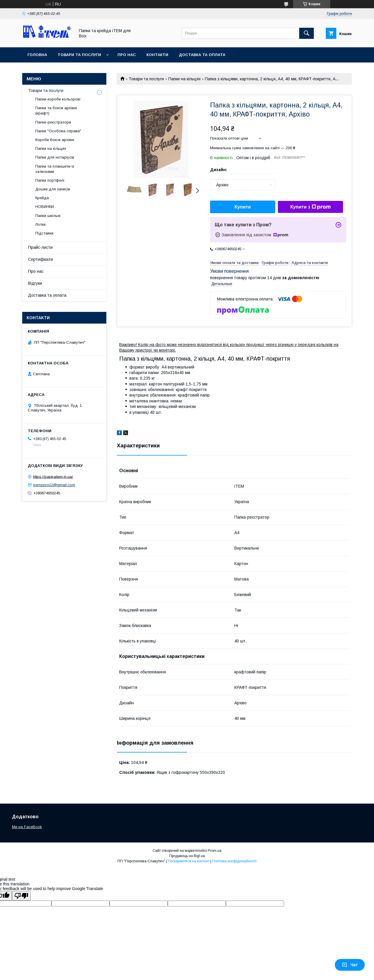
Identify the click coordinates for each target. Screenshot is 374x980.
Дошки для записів (53, 189)
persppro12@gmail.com (54, 485)
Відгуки (35, 283)
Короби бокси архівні (55, 140)
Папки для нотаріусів (55, 157)
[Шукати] (307, 33)
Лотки (40, 224)
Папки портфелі (50, 180)
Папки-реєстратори (53, 122)
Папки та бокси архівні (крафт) (56, 111)
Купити (243, 207)
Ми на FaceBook (27, 827)
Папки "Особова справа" (58, 131)
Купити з (310, 207)
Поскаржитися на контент (189, 861)
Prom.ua (215, 851)
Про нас (127, 55)
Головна (37, 55)
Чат (350, 965)
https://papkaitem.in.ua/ (53, 476)
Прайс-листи (40, 247)
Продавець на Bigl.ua (187, 856)
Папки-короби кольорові (58, 99)
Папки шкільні (48, 216)
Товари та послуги (79, 55)
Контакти (157, 55)
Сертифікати (40, 259)
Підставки (44, 233)
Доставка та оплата (202, 55)
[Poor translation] (21, 896)
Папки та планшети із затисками (55, 169)
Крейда (42, 198)
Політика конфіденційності (234, 861)
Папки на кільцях (185, 79)
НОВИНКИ (45, 207)
